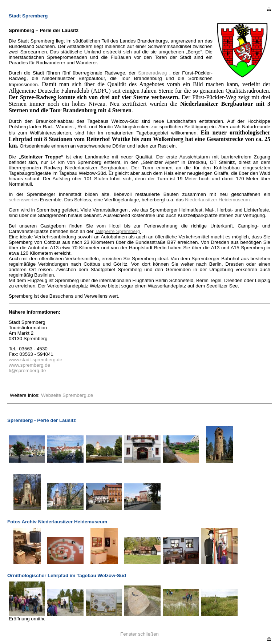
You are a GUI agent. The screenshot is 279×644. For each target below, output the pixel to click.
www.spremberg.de (29, 365)
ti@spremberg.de (27, 371)
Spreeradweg (154, 73)
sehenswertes (24, 200)
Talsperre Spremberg (118, 231)
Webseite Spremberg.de (67, 395)
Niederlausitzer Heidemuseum (218, 200)
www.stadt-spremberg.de (35, 360)
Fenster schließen (139, 634)
